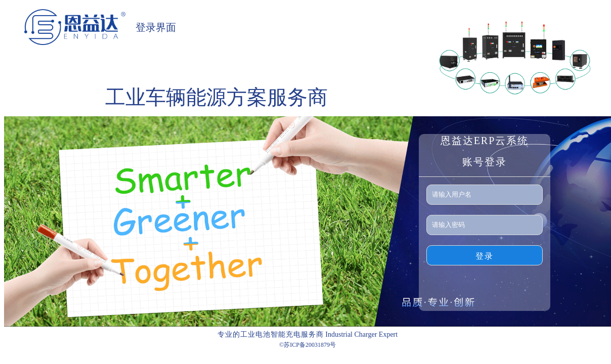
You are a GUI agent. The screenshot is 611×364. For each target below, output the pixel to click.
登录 (485, 256)
